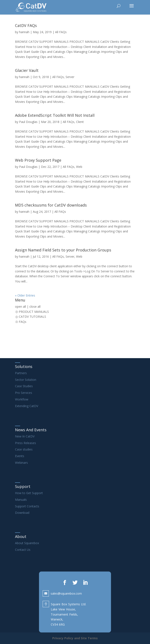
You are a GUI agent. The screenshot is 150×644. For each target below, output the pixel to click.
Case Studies (24, 386)
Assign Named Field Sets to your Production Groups (63, 250)
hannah (24, 32)
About (21, 536)
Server (70, 77)
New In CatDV (25, 436)
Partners (21, 373)
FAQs (23, 322)
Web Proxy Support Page (38, 160)
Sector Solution (26, 380)
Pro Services (24, 393)
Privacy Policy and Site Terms (75, 638)
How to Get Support (29, 493)
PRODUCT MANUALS (34, 312)
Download (22, 513)
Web (79, 167)
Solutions (24, 366)
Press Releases (25, 443)
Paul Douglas (28, 122)
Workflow (22, 399)
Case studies (24, 449)
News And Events (31, 430)
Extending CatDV (27, 406)
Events (20, 456)
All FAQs (61, 32)
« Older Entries (25, 295)
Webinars (21, 463)
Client (80, 122)
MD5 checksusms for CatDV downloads (51, 205)
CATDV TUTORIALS (32, 317)
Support (23, 486)
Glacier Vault (27, 70)
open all (20, 306)
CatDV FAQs (26, 25)
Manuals (21, 500)
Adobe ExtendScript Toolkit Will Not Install (55, 115)
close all (35, 306)
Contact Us (23, 550)
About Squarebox (27, 543)
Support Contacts (27, 506)
